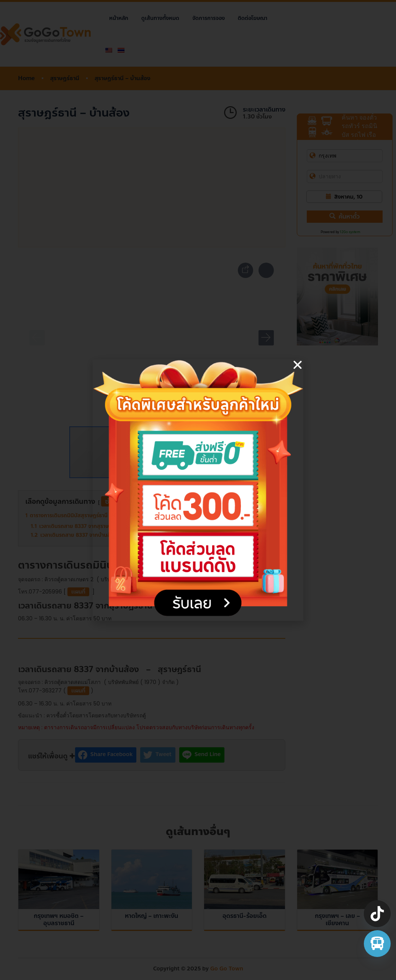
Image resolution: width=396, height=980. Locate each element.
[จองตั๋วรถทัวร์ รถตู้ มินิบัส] (377, 944)
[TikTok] (377, 914)
